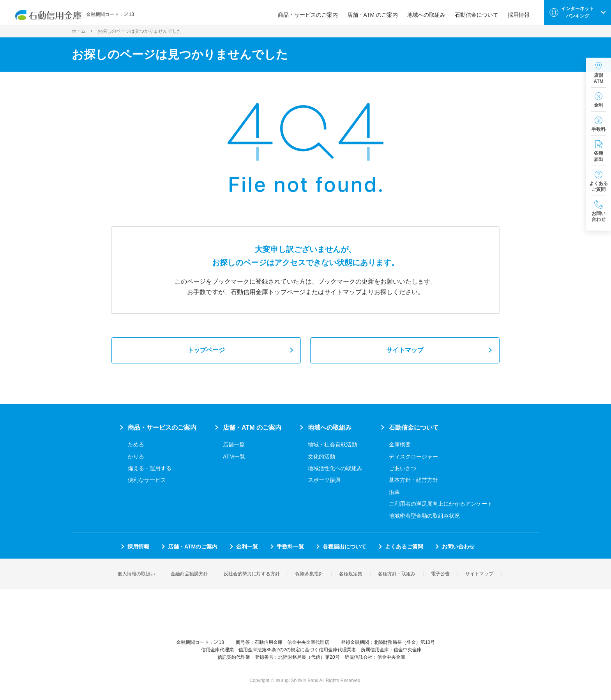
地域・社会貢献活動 (332, 444)
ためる (136, 444)
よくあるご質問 (404, 547)
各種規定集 (351, 574)
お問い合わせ (458, 547)
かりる (136, 457)
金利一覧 (247, 547)
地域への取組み (430, 12)
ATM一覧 (234, 457)
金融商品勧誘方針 (189, 574)
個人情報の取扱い (136, 574)
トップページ (206, 350)
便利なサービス (147, 480)
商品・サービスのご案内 (311, 12)
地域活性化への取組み (335, 468)
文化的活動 (321, 457)
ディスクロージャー (413, 457)
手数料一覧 (290, 547)
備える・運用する (150, 468)
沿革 (394, 492)
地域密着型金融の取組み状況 (424, 516)
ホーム (79, 31)
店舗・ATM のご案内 (376, 12)
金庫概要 (400, 444)
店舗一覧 (234, 444)
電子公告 (440, 574)
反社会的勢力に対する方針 (252, 574)
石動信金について (480, 12)
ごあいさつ (403, 468)
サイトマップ (405, 350)
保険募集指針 (309, 574)
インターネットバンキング (577, 12)
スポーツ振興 (324, 480)
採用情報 (522, 12)
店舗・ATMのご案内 (193, 547)
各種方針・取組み (397, 574)
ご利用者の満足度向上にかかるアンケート (441, 504)
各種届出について (344, 547)
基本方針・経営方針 (413, 480)
